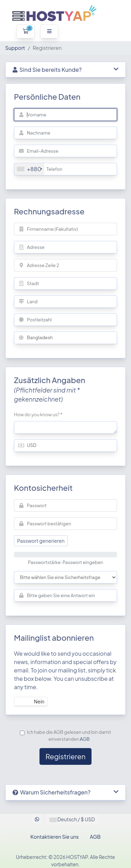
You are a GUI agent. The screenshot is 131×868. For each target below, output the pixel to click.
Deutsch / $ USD (72, 819)
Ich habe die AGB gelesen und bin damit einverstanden (65, 736)
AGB (85, 739)
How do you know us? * (38, 414)
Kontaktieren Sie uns (54, 837)
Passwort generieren (41, 541)
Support (15, 48)
